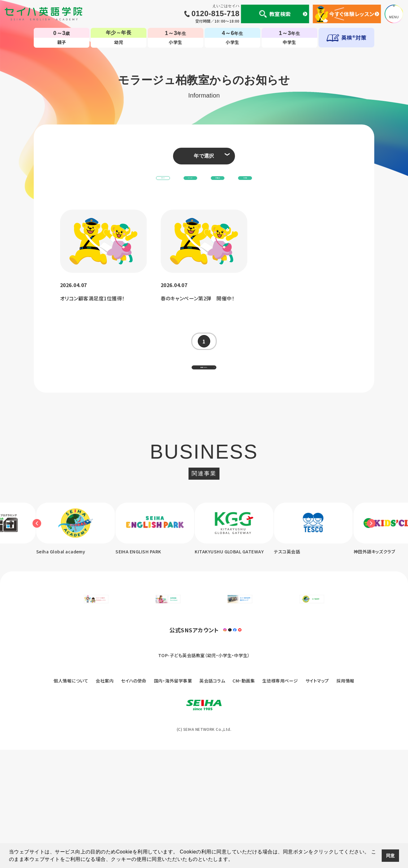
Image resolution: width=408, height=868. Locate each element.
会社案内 (105, 799)
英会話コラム (212, 799)
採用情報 (345, 799)
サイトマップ (317, 799)
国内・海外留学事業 (173, 799)
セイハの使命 (134, 799)
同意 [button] (391, 856)
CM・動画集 (244, 799)
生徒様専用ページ (280, 799)
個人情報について (71, 799)
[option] (163, 557)
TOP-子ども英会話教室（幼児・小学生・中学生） (204, 774)
